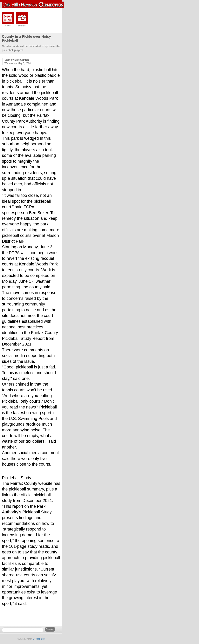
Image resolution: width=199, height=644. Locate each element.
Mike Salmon (21, 60)
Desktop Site (39, 639)
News (8, 26)
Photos (22, 26)
